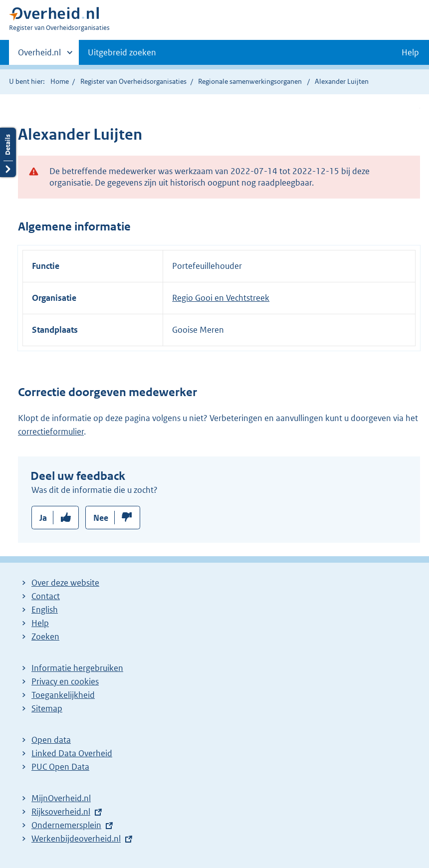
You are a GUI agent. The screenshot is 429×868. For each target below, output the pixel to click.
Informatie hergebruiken (77, 668)
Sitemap (47, 708)
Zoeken (45, 637)
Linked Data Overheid (72, 753)
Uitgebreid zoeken (122, 52)
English (45, 610)
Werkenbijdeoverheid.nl (76, 839)
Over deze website (65, 583)
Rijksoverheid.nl (61, 812)
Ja (43, 518)
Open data (51, 740)
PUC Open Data (60, 767)
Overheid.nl (39, 55)
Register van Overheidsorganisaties (133, 81)
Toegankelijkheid (63, 695)
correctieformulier (51, 432)
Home (60, 81)
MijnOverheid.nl (61, 798)
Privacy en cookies (65, 681)
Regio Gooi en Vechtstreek (221, 298)
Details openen (8, 152)
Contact (46, 596)
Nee (101, 518)
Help (40, 623)
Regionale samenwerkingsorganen (250, 81)
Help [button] (410, 52)
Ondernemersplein (66, 825)
